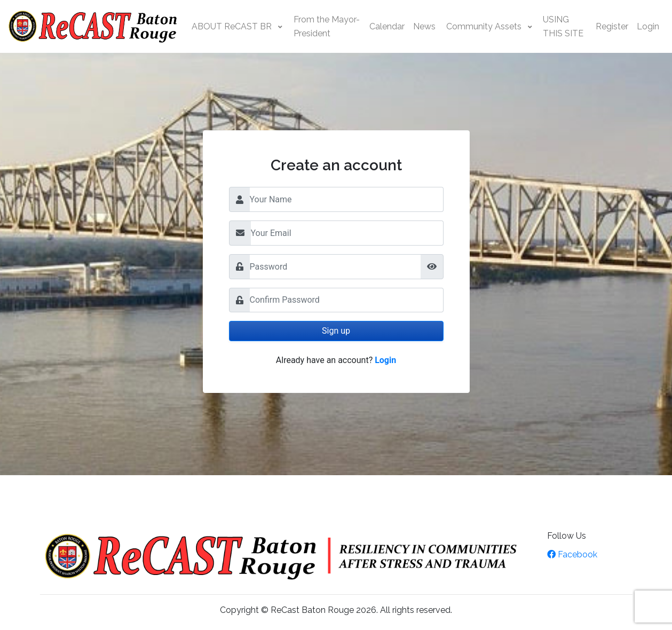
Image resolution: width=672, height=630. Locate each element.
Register (612, 26)
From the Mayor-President (327, 26)
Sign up (336, 331)
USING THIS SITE (563, 26)
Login (648, 26)
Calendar (387, 26)
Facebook (572, 554)
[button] (237, 27)
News (424, 26)
